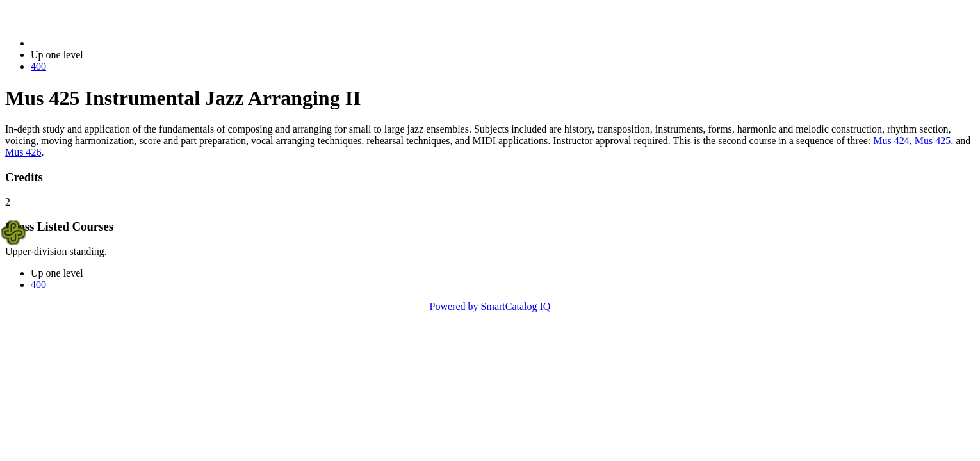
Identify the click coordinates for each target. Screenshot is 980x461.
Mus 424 (891, 141)
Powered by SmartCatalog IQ (490, 306)
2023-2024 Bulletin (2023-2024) (98, 43)
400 (38, 66)
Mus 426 (23, 152)
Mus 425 (933, 141)
